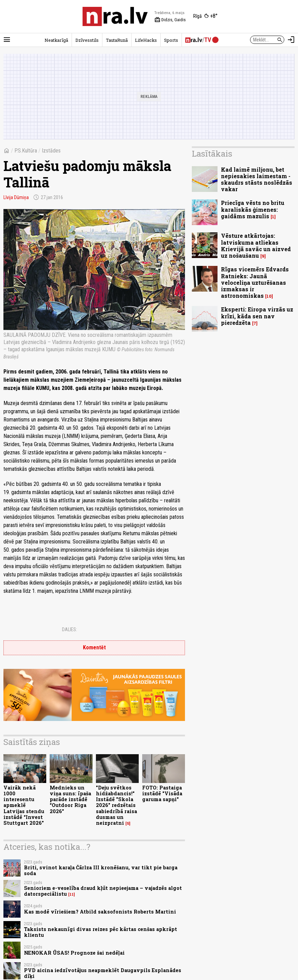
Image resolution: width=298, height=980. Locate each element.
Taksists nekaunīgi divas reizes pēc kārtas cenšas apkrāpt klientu (101, 932)
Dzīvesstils (87, 40)
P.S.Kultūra (26, 151)
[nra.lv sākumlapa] (115, 16)
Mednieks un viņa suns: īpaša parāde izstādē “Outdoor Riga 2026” (70, 799)
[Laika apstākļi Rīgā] (205, 16)
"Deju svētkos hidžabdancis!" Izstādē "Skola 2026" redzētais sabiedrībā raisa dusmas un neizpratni (116, 805)
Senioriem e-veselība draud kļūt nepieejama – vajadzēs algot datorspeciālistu (103, 891)
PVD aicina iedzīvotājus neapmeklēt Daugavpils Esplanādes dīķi (103, 973)
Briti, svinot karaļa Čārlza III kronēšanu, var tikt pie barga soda (101, 870)
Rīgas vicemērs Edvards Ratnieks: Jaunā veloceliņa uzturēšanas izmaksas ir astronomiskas (255, 282)
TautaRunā (117, 40)
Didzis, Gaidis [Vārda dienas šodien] (170, 20)
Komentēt (94, 647)
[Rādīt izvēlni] (7, 40)
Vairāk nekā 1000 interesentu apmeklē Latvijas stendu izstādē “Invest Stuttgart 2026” (24, 805)
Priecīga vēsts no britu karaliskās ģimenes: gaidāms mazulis (253, 209)
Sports (171, 40)
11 (72, 894)
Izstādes (51, 151)
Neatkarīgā (56, 40)
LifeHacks (146, 40)
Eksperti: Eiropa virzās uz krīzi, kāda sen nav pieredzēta (257, 316)
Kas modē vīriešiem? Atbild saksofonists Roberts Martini (100, 912)
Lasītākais (212, 154)
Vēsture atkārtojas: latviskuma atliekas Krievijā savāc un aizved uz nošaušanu (256, 246)
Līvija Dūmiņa (16, 197)
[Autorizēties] (291, 40)
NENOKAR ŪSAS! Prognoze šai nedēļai (74, 953)
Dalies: (70, 629)
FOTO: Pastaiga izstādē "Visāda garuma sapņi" (162, 794)
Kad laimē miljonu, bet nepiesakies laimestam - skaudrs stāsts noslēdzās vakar (257, 179)
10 (269, 296)
